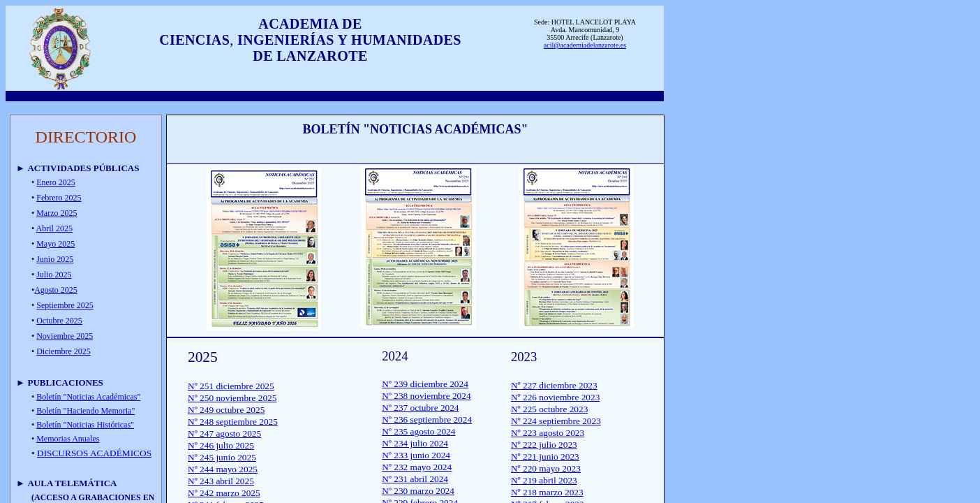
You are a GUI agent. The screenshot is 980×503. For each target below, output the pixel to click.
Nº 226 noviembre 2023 (555, 397)
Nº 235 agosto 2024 (418, 431)
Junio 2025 (55, 259)
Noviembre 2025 (65, 336)
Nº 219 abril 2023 (544, 480)
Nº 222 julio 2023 (544, 445)
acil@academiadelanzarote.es (585, 45)
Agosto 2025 (56, 290)
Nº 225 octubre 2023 (549, 409)
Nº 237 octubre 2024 (420, 408)
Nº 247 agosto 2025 (224, 433)
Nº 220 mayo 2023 (546, 468)
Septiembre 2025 (65, 305)
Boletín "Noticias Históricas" (85, 425)
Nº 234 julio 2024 (415, 443)
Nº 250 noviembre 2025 (232, 398)
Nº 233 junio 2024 (416, 455)
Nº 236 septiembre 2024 (427, 420)
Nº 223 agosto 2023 (548, 433)
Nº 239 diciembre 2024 (425, 384)
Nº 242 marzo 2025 (224, 493)
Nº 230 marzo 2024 (418, 491)
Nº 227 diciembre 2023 (554, 385)
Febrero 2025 (59, 198)
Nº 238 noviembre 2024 (426, 396)
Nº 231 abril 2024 (415, 479)
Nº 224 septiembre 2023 (556, 421)
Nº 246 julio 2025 (221, 445)
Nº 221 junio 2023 (545, 457)
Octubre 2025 (59, 321)
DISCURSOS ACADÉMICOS (94, 453)
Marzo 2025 (57, 213)
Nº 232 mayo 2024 (417, 467)
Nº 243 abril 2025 (221, 481)
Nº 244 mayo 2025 (223, 469)
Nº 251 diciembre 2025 (231, 386)
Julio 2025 (54, 275)
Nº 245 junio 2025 (222, 457)
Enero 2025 (56, 182)
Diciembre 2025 (64, 351)
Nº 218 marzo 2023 (547, 492)
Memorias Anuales (68, 439)
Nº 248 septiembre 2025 (233, 422)
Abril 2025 (54, 228)
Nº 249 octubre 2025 (226, 410)
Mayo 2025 (55, 244)
